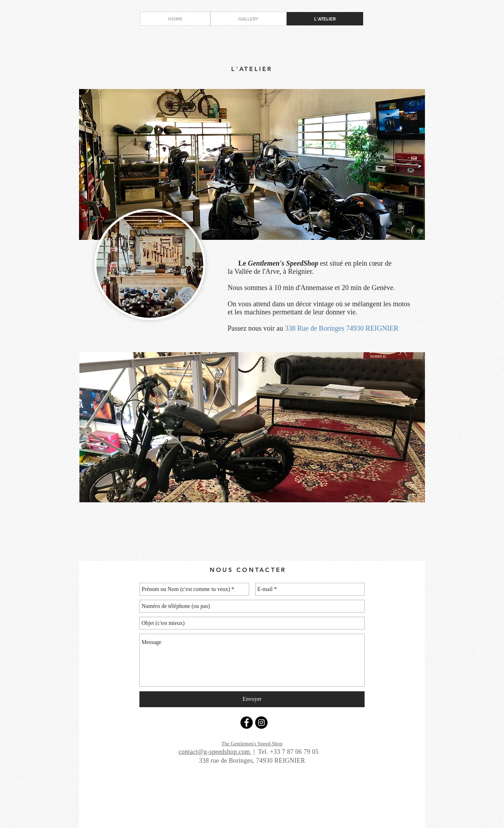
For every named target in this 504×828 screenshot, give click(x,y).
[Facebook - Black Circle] (247, 723)
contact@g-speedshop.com (215, 752)
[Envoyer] (252, 699)
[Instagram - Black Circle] (261, 723)
